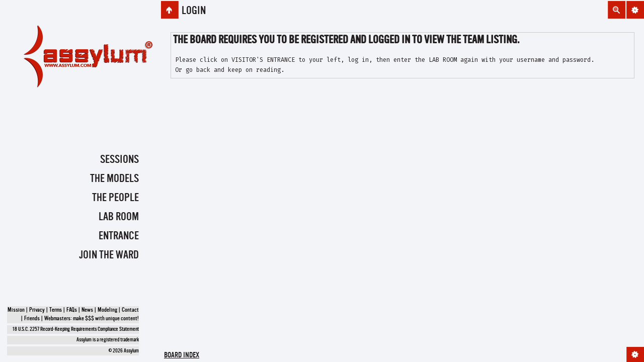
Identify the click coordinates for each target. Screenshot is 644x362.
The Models (114, 179)
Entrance (119, 236)
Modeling (107, 310)
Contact (130, 310)
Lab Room (119, 217)
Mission (16, 310)
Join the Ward (109, 255)
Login (194, 11)
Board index (182, 356)
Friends (32, 319)
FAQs (72, 310)
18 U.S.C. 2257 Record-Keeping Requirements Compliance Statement (76, 330)
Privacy (37, 310)
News (87, 310)
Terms (56, 310)
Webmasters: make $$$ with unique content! (92, 319)
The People (115, 198)
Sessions (119, 160)
